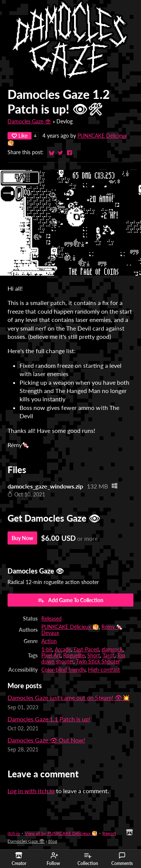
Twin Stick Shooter (98, 662)
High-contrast (104, 670)
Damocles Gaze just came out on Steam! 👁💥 (69, 697)
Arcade (63, 649)
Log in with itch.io (31, 791)
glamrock (112, 649)
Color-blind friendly (63, 670)
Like (20, 136)
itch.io (14, 833)
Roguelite (74, 656)
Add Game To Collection (70, 600)
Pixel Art (51, 656)
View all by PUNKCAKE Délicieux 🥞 (61, 833)
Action (49, 641)
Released (52, 619)
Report (109, 833)
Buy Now (22, 538)
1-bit (47, 649)
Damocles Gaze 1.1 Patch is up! (49, 719)
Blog (53, 841)
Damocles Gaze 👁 (29, 121)
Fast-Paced (86, 649)
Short (94, 656)
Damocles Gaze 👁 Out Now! (46, 740)
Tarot (108, 656)
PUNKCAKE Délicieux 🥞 (70, 627)
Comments (122, 859)
